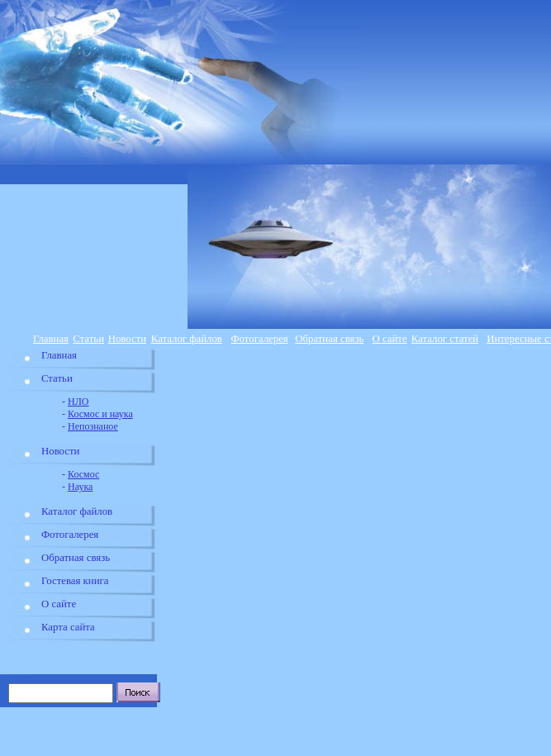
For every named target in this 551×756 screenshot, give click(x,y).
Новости (127, 339)
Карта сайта (68, 627)
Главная (51, 339)
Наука (80, 487)
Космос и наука (100, 414)
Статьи (88, 339)
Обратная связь (329, 339)
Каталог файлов (187, 339)
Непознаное (93, 426)
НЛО (78, 402)
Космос (83, 474)
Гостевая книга (75, 581)
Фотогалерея (260, 339)
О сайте (390, 339)
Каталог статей (445, 339)
